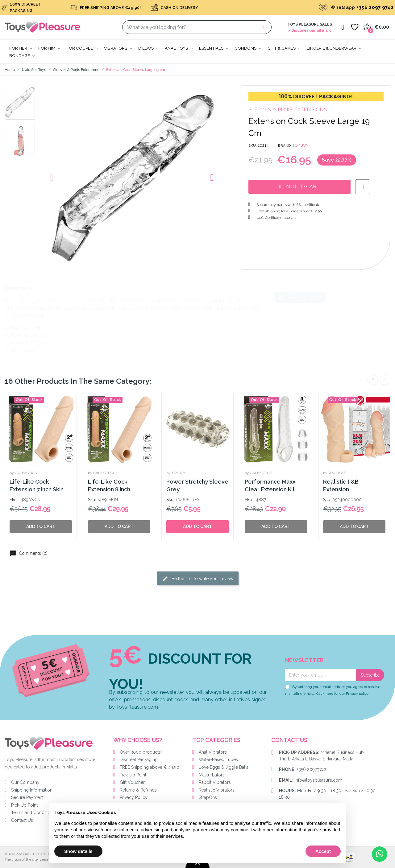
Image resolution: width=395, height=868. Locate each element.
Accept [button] (323, 851)
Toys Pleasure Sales (310, 24)
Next (385, 380)
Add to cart (197, 526)
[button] (52, 178)
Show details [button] (78, 851)
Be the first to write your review (198, 579)
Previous (373, 380)
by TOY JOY (176, 473)
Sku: (14, 500)
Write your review (300, 297)
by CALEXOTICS (23, 473)
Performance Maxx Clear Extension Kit (270, 485)
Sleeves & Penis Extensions (288, 110)
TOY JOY (301, 145)
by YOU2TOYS (335, 473)
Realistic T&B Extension (341, 485)
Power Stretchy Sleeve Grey (197, 485)
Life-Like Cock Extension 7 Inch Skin (37, 485)
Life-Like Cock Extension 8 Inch (109, 485)
